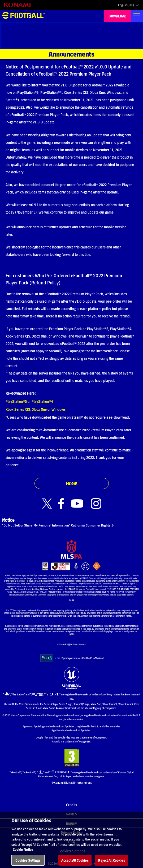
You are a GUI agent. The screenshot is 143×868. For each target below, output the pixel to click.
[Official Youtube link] (77, 504)
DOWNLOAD (118, 16)
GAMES (71, 814)
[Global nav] (137, 16)
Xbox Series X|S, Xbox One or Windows (36, 409)
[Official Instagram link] (96, 504)
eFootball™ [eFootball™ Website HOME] (23, 16)
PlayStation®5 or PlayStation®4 (29, 401)
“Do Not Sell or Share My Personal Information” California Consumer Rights (56, 525)
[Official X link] (47, 504)
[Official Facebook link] (61, 504)
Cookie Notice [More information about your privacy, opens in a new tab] (23, 854)
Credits (71, 805)
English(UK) (126, 5)
